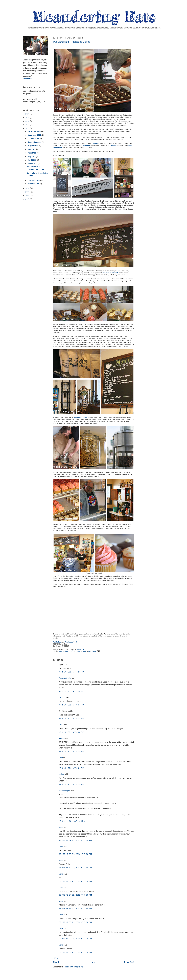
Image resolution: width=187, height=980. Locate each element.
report (85, 651)
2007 (28, 199)
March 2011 (33, 164)
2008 (28, 195)
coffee (72, 651)
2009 (28, 192)
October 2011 (34, 139)
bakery (62, 651)
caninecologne (64, 791)
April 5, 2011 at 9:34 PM (71, 691)
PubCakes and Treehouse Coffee (72, 42)
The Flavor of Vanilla (111, 273)
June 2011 (32, 153)
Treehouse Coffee (80, 417)
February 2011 (34, 180)
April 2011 (32, 160)
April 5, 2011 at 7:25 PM (71, 672)
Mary (61, 758)
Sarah (61, 725)
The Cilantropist (65, 678)
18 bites (57, 958)
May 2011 (32, 157)
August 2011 (33, 146)
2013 (28, 121)
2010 (28, 188)
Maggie (114, 145)
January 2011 (34, 184)
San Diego (92, 651)
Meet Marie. (28, 79)
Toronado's (87, 145)
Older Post (58, 962)
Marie (61, 827)
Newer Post (129, 962)
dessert (78, 651)
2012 (28, 125)
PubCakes (95, 143)
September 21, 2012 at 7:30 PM (75, 840)
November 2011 (35, 135)
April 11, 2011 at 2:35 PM (72, 821)
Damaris (62, 697)
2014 (28, 118)
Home (93, 962)
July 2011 (32, 149)
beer (67, 651)
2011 (28, 128)
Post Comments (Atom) (73, 967)
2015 (28, 114)
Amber (61, 774)
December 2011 (34, 131)
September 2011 (35, 142)
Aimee (61, 738)
